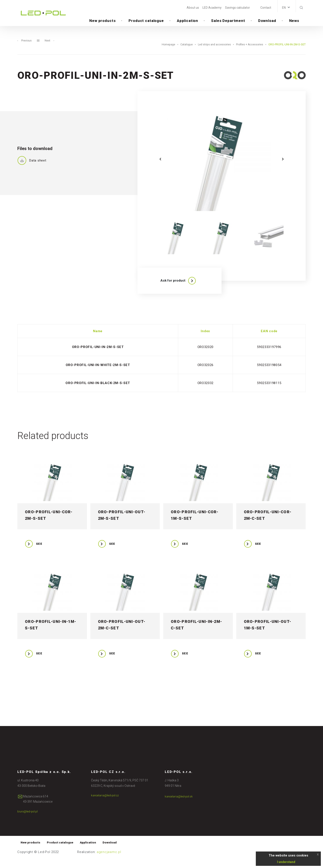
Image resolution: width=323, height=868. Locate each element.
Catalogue (184, 52)
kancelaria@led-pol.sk (180, 805)
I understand (286, 862)
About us (193, 8)
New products (102, 21)
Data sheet (32, 168)
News (294, 21)
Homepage (166, 52)
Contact (266, 8)
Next (50, 48)
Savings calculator (237, 8)
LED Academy (212, 8)
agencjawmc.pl (109, 861)
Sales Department (228, 21)
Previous (25, 48)
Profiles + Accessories (249, 52)
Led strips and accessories (213, 52)
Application (188, 21)
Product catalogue (146, 21)
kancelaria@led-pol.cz (106, 804)
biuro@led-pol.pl (28, 820)
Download (267, 21)
